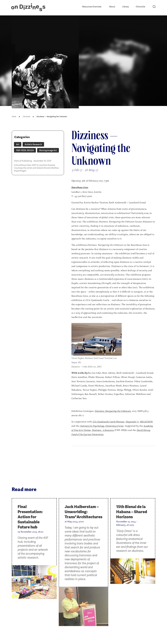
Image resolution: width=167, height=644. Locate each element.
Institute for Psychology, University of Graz (102, 426)
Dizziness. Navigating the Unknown (113, 411)
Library (125, 7)
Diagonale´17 (132, 422)
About (112, 7)
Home (14, 117)
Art (18, 144)
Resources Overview (92, 7)
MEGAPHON (146, 422)
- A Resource (103, 430)
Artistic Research (33, 144)
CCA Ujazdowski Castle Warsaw (108, 422)
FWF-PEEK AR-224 (25, 150)
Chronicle (140, 7)
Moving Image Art (48, 150)
